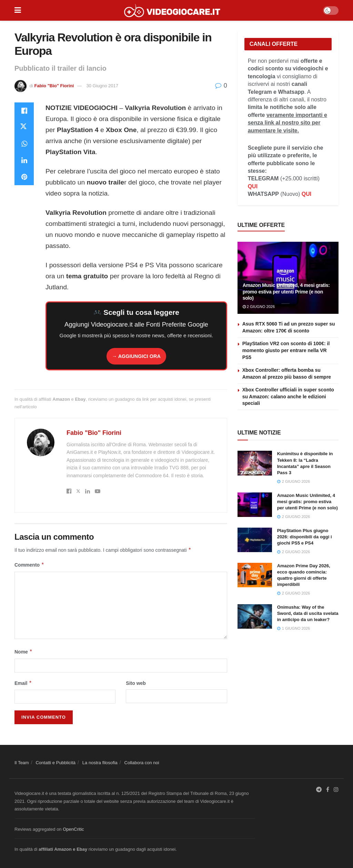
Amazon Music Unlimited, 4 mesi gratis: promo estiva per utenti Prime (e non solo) (286, 291)
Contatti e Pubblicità (56, 763)
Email (23, 683)
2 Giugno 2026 (259, 307)
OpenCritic (73, 829)
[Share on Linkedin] (24, 160)
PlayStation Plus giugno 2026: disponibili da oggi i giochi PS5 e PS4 (305, 537)
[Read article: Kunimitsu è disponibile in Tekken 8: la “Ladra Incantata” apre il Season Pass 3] (255, 463)
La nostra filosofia (100, 763)
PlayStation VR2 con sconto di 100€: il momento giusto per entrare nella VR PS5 (286, 350)
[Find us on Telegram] (319, 790)
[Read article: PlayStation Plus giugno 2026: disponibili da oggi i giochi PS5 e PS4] (255, 540)
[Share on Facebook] (24, 111)
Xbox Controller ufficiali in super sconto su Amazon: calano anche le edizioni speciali (288, 396)
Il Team (22, 763)
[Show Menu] (18, 10)
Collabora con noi (142, 763)
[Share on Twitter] (24, 127)
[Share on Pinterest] (24, 177)
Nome (23, 652)
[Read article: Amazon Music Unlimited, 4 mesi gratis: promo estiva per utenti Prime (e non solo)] (255, 505)
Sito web (136, 683)
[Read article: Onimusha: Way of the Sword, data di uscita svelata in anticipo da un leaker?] (255, 617)
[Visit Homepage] (172, 10)
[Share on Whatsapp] (24, 144)
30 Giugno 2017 (103, 86)
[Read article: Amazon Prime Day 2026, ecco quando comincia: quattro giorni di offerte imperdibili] (255, 575)
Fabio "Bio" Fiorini (54, 86)
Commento (29, 565)
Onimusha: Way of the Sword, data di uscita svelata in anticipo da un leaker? (308, 613)
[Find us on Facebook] (328, 790)
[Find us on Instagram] (336, 790)
